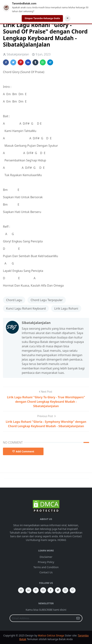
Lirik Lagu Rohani (66, 308)
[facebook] (51, 590)
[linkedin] (28, 590)
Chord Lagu (14, 300)
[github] (73, 590)
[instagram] (65, 590)
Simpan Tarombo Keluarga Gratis (42, 18)
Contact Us (46, 572)
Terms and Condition (46, 567)
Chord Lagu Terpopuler (47, 300)
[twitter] (58, 590)
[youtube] (43, 590)
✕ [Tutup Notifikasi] (67, 18)
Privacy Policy (46, 562)
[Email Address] (42, 618)
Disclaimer (46, 557)
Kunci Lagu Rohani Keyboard (26, 308)
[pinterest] (36, 590)
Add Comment (23, 451)
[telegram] (21, 590)
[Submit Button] (78, 618)
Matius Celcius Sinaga (51, 635)
